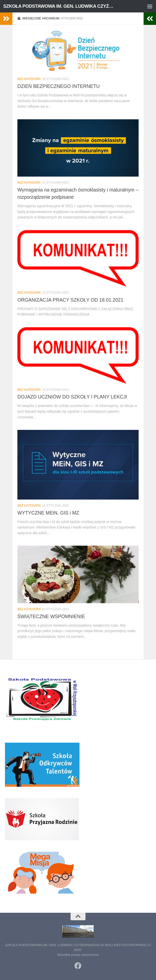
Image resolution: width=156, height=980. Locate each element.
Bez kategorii (29, 79)
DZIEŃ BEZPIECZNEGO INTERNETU (58, 86)
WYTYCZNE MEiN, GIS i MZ (48, 513)
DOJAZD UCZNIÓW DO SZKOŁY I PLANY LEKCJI (72, 397)
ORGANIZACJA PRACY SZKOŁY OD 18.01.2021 (70, 300)
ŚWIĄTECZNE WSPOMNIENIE (51, 616)
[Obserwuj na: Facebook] (78, 966)
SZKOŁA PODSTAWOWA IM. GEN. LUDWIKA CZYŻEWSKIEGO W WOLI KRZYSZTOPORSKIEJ (59, 6)
